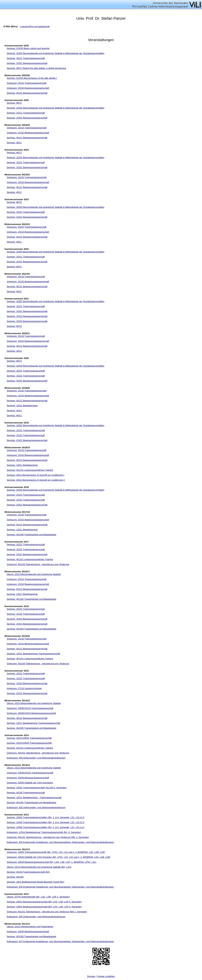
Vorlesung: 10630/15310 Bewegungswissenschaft (31, 713)
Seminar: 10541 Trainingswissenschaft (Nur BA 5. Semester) (37, 788)
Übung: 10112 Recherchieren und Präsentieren (30, 927)
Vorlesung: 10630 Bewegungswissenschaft (28, 778)
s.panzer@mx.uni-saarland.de (35, 26)
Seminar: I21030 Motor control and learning (28, 48)
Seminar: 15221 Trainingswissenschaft (26, 58)
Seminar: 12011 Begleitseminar (22, 406)
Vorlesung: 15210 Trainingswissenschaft (27, 83)
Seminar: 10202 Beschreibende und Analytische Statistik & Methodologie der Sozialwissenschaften (55, 53)
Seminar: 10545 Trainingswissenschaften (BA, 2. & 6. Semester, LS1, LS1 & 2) (46, 822)
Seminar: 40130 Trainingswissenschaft (26, 793)
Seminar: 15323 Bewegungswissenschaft (27, 321)
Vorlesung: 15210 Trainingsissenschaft (26, 277)
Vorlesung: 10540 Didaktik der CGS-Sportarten (30, 783)
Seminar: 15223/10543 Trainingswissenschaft (29, 743)
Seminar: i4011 (14, 143)
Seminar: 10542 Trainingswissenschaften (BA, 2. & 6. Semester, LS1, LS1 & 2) (46, 817)
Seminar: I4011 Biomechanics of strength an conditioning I (35, 475)
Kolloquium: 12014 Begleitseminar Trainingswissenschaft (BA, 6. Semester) (44, 832)
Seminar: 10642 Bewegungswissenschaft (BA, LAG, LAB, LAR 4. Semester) (44, 907)
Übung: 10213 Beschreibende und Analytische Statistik (34, 574)
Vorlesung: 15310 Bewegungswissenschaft (28, 88)
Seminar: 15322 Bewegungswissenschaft (27, 316)
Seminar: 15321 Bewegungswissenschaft (27, 63)
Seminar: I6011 (14, 415)
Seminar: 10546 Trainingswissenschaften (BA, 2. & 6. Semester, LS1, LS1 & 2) (46, 827)
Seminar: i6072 (14, 153)
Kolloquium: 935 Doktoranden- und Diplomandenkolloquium (36, 758)
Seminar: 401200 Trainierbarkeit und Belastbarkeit (31, 535)
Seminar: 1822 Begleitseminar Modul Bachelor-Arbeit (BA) (35, 882)
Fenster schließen (106, 976)
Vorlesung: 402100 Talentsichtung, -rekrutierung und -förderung (38, 564)
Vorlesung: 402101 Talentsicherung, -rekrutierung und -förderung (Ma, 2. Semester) (48, 837)
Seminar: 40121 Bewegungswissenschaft (27, 93)
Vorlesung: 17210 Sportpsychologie (24, 688)
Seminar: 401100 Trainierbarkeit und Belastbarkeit (31, 599)
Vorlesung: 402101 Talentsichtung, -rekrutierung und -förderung (38, 753)
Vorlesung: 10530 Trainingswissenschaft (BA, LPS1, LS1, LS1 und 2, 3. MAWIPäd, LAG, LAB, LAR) (56, 852)
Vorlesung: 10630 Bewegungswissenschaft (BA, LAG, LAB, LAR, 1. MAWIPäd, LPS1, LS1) (51, 862)
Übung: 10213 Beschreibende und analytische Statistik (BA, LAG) (39, 867)
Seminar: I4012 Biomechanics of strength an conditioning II (36, 480)
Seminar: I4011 (14, 242)
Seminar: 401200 (15, 877)
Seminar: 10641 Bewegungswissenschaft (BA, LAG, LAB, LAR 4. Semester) (44, 902)
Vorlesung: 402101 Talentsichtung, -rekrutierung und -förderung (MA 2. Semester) (47, 912)
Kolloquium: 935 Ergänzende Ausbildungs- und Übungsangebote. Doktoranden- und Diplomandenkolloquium (60, 842)
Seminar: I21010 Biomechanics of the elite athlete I (32, 78)
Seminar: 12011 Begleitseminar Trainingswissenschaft (33, 654)
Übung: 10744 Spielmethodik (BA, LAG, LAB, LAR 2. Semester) (38, 897)
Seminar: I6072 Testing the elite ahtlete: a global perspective (36, 68)
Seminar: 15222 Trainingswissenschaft (26, 376)
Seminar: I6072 (14, 103)
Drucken (91, 976)
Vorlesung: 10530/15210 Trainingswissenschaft (30, 708)
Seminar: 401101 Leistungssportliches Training (30, 470)
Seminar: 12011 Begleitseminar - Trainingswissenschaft (34, 798)
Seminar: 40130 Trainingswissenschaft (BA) (28, 872)
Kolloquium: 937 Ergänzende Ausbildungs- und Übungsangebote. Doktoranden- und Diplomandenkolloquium (60, 941)
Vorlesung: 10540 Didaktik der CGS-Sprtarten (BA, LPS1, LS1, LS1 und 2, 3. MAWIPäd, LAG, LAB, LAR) (59, 857)
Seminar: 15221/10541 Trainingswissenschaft (29, 738)
